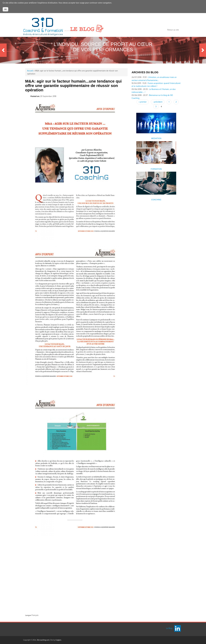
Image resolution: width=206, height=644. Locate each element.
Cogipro (58, 640)
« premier (143, 102)
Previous (3, 50)
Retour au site (173, 30)
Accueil (30, 71)
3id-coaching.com (43, 640)
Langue (28, 615)
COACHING (156, 200)
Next (203, 50)
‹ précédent (158, 102)
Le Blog (169, 628)
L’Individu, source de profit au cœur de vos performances (103, 47)
